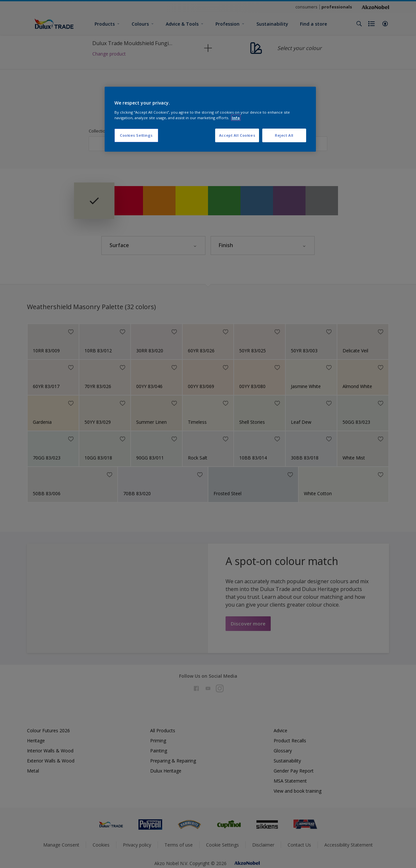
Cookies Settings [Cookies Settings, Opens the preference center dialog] (136, 135)
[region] (210, 119)
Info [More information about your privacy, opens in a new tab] (236, 118)
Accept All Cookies (237, 135)
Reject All (284, 135)
